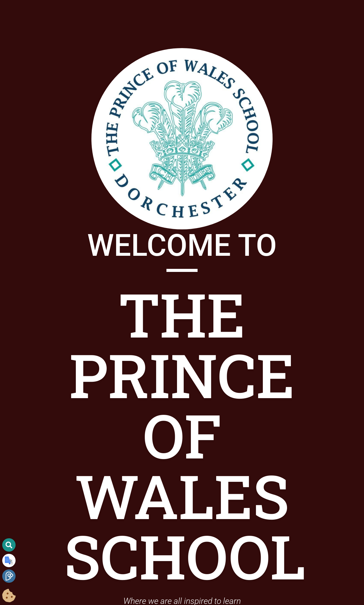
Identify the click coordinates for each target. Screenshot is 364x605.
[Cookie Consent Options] (9, 596)
